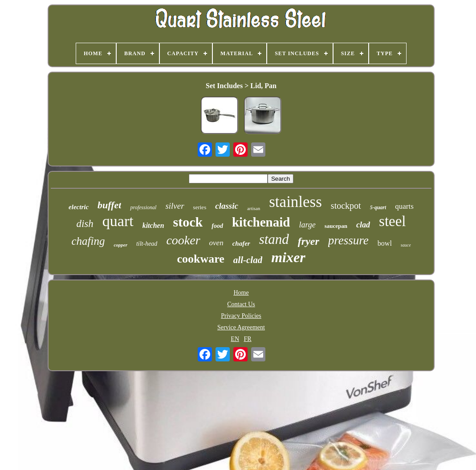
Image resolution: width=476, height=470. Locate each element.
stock (188, 222)
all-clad (248, 260)
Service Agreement (241, 327)
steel (392, 221)
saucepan (336, 226)
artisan (254, 208)
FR (248, 339)
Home (241, 293)
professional (143, 207)
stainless (295, 202)
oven (216, 243)
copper (120, 245)
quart (118, 221)
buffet (109, 205)
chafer (241, 243)
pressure (348, 240)
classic (227, 206)
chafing (88, 241)
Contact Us (241, 304)
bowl (385, 243)
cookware (200, 259)
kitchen (153, 225)
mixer (288, 257)
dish (85, 224)
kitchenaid (261, 222)
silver (175, 206)
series (200, 207)
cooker (183, 240)
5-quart (378, 207)
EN (235, 339)
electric (79, 207)
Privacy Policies (241, 316)
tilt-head (147, 244)
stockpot (346, 206)
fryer (309, 241)
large (307, 225)
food (217, 226)
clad (363, 225)
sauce (406, 245)
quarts (404, 206)
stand (274, 239)
